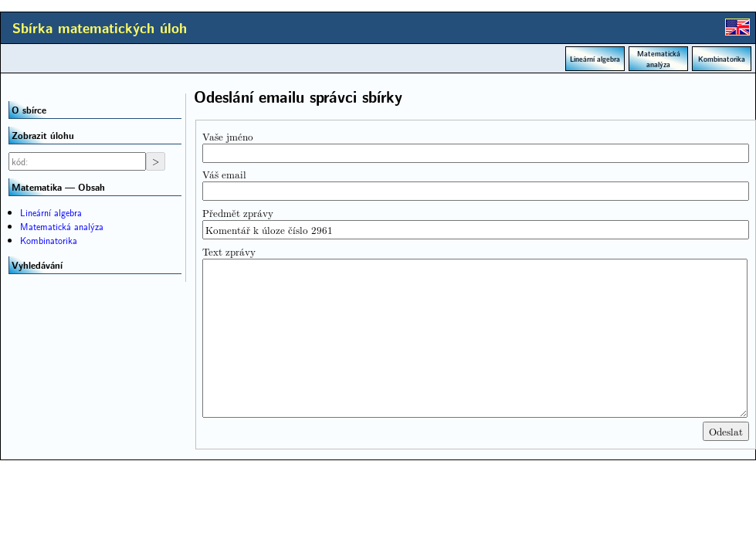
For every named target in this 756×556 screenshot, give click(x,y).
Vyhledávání (37, 265)
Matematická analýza (659, 59)
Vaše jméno (228, 136)
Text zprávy (229, 251)
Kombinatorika (722, 59)
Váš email (224, 174)
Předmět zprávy (238, 213)
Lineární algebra (595, 59)
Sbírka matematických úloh (100, 28)
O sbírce (29, 110)
